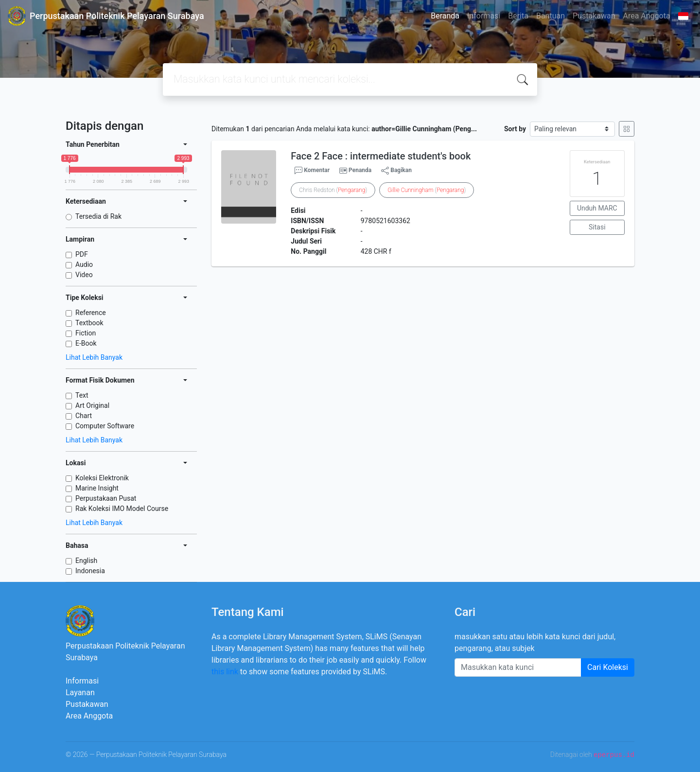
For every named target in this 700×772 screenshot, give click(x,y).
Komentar (312, 171)
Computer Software (105, 426)
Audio (84, 264)
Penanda (360, 170)
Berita (518, 16)
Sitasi (597, 227)
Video (84, 275)
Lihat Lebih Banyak (94, 357)
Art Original (92, 405)
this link (225, 672)
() (427, 190)
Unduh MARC (597, 208)
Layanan (80, 693)
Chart (84, 416)
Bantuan (551, 16)
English (86, 561)
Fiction (86, 333)
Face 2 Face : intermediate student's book (381, 156)
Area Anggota (647, 16)
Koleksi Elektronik (102, 478)
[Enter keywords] (518, 667)
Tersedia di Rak (98, 216)
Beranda (445, 16)
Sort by (515, 129)
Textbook (89, 323)
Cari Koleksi (608, 667)
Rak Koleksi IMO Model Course (122, 509)
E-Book (86, 343)
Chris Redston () (333, 190)
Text (82, 395)
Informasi (484, 16)
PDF (82, 254)
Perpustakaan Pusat (106, 498)
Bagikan (396, 171)
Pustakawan (594, 16)
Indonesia (90, 571)
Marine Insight (97, 488)
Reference (91, 313)
